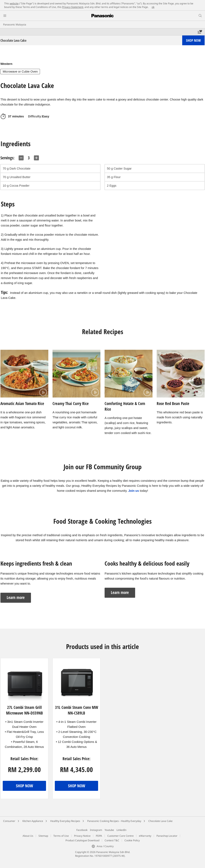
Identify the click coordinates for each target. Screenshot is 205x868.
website (14, 3)
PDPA (99, 836)
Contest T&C (112, 840)
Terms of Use (61, 836)
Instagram (96, 830)
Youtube (109, 830)
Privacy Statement (73, 7)
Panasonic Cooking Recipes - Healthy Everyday (114, 821)
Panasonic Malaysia (15, 25)
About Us (28, 836)
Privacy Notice (82, 836)
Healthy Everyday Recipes (65, 821)
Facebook (82, 830)
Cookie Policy (132, 840)
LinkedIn (121, 830)
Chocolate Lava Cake (160, 821)
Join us (134, 491)
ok (153, 7)
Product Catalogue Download (82, 840)
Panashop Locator (167, 836)
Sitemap (43, 836)
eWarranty (145, 836)
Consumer (9, 821)
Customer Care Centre (120, 836)
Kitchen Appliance (33, 821)
